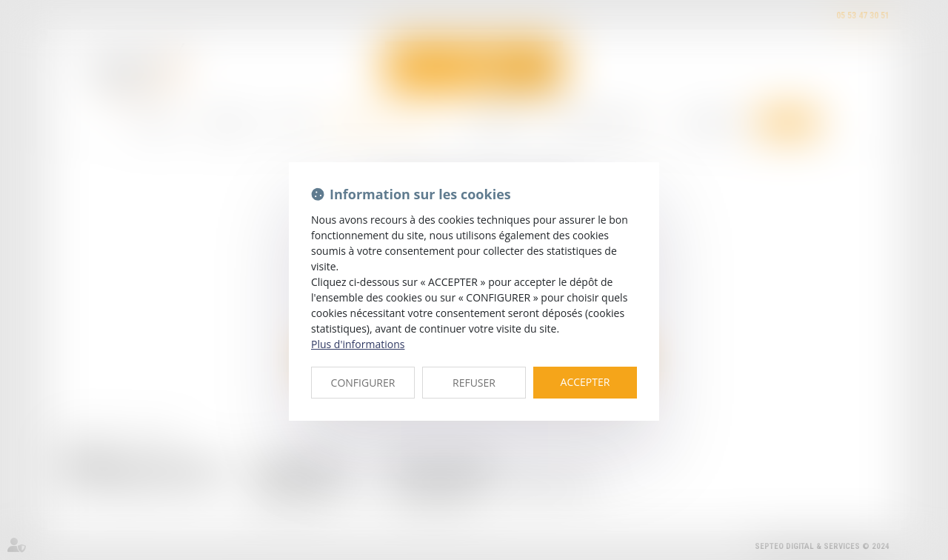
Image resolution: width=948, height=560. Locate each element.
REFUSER (474, 383)
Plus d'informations (358, 344)
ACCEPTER (585, 382)
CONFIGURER (363, 383)
